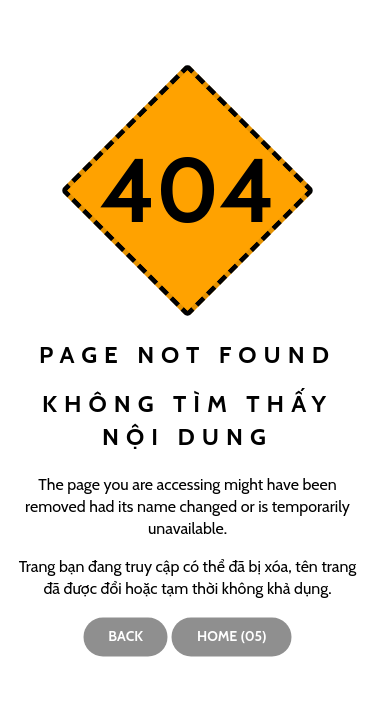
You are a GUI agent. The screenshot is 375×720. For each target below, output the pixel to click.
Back (125, 636)
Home (232, 636)
